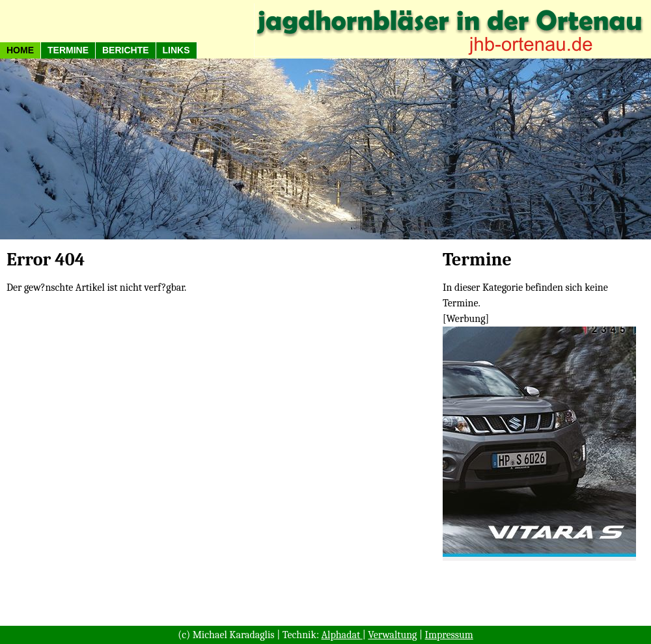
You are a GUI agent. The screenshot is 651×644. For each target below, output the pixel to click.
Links (176, 50)
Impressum (449, 635)
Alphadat (342, 635)
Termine (68, 50)
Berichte (126, 50)
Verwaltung (392, 635)
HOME (20, 50)
